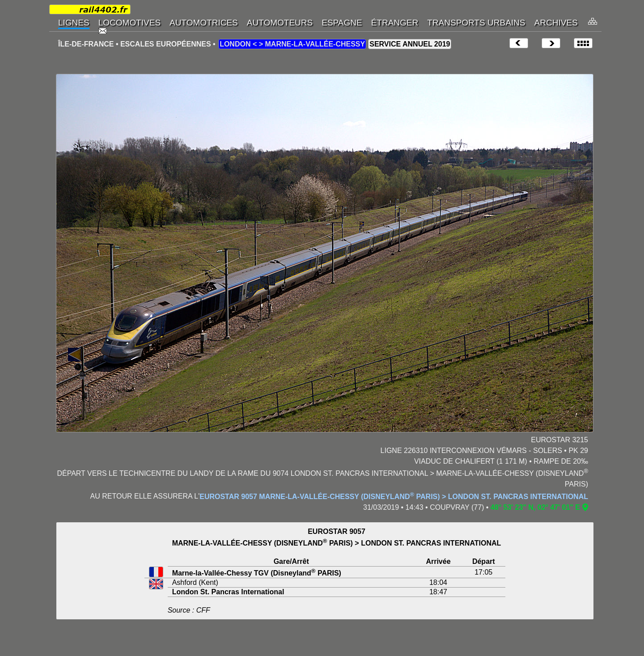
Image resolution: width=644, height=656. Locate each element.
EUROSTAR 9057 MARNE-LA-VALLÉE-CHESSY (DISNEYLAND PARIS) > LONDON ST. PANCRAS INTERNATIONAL (394, 497)
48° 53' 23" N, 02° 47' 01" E (535, 507)
